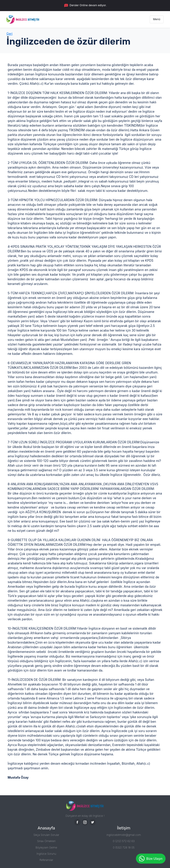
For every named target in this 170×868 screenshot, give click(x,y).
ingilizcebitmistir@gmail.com (124, 835)
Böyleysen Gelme (46, 847)
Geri (9, 34)
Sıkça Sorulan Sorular (46, 835)
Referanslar (46, 860)
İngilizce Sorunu (46, 854)
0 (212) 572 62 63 (124, 841)
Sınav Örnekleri (46, 841)
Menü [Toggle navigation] (157, 19)
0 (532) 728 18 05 (124, 847)
